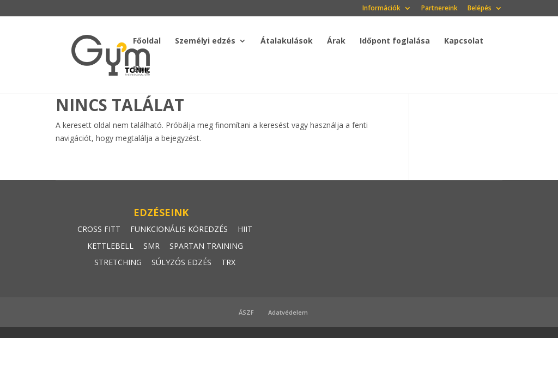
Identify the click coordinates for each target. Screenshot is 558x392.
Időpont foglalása (395, 41)
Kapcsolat (464, 41)
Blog (142, 70)
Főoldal (147, 41)
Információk (381, 9)
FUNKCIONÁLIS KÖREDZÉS (179, 229)
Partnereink (439, 9)
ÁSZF (246, 312)
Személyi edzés (205, 41)
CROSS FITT (99, 229)
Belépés (480, 9)
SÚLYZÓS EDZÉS (181, 262)
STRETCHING (118, 262)
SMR (151, 246)
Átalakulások (287, 41)
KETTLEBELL (110, 246)
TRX (228, 262)
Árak (336, 41)
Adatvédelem (288, 312)
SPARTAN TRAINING (206, 246)
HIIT (245, 229)
